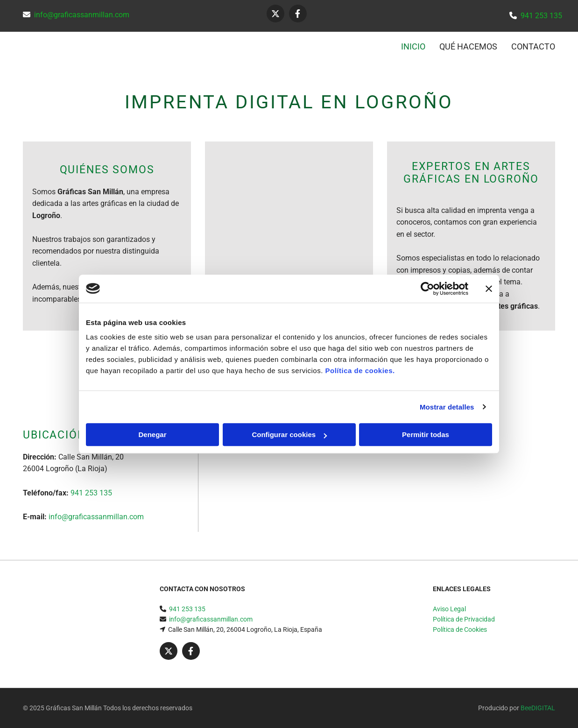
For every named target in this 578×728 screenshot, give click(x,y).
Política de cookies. (360, 371)
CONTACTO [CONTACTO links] (533, 46)
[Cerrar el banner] (489, 289)
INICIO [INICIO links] (413, 46)
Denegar (152, 435)
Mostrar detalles (447, 407)
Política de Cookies (460, 629)
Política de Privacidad (464, 619)
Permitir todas (426, 435)
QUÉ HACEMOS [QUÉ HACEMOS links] (468, 46)
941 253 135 (541, 16)
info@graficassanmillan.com (82, 15)
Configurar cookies (289, 435)
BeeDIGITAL (538, 708)
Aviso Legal (449, 609)
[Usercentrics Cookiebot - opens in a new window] (427, 289)
